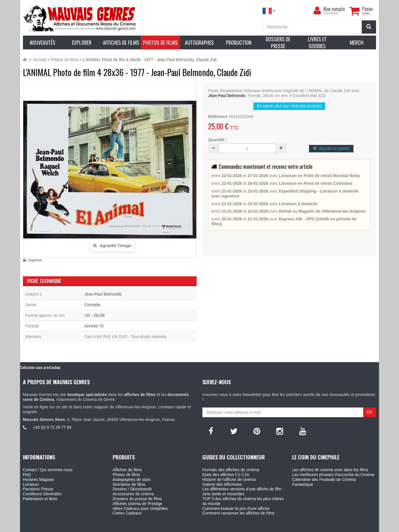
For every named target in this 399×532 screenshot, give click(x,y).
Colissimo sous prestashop (40, 367)
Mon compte (334, 9)
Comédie (92, 305)
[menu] (317, 11)
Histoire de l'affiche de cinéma (229, 479)
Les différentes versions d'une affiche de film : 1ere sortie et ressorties (243, 491)
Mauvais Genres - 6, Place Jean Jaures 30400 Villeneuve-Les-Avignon (212, 527)
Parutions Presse (38, 489)
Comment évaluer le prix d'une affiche (236, 508)
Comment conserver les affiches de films (238, 513)
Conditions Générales (42, 494)
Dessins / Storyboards (132, 489)
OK (369, 412)
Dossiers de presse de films (137, 499)
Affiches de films (127, 470)
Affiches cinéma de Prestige (137, 504)
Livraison (31, 484)
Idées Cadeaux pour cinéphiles (140, 508)
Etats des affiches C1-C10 (226, 475)
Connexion (331, 13)
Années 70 (94, 326)
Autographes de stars (132, 479)
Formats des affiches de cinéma (231, 470)
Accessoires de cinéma (133, 494)
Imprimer (35, 260)
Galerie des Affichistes (222, 484)
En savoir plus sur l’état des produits (289, 106)
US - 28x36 (94, 315)
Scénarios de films (129, 484)
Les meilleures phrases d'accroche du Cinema (333, 475)
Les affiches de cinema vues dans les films (330, 470)
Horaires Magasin (39, 479)
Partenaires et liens (40, 499)
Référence (218, 117)
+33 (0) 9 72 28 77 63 (52, 427)
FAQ (27, 475)
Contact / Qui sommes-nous (48, 470)
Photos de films (126, 475)
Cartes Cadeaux (127, 513)
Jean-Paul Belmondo (227, 96)
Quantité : (217, 140)
